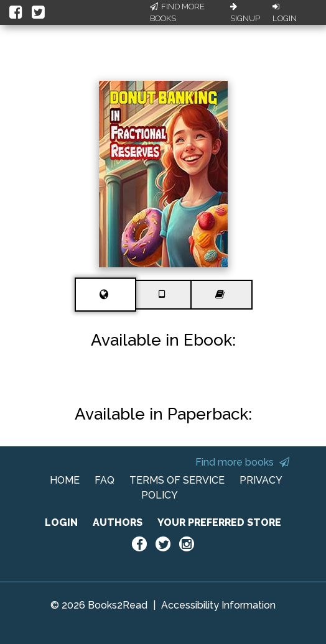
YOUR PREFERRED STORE (219, 522)
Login (285, 13)
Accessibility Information (218, 605)
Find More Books (177, 13)
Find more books (242, 462)
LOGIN (61, 522)
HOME (65, 480)
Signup (245, 13)
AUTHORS (118, 522)
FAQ (105, 480)
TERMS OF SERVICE (177, 480)
